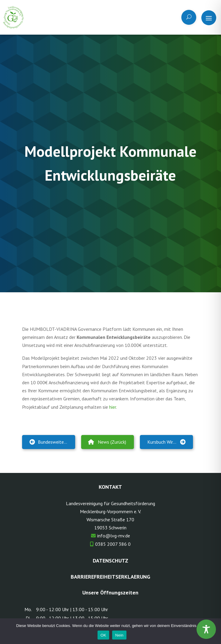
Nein (119, 635)
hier (113, 407)
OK (103, 635)
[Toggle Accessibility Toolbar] (206, 629)
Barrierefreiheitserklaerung (110, 577)
